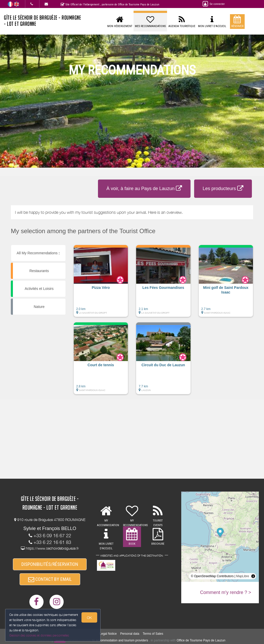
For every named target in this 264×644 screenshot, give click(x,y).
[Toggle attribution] (253, 576)
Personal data (130, 634)
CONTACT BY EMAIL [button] (50, 579)
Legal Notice (108, 634)
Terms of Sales (153, 634)
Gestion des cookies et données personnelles (39, 635)
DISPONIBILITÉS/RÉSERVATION (50, 564)
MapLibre (243, 576)
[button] (101, 283)
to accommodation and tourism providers (120, 640)
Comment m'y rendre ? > (226, 592)
